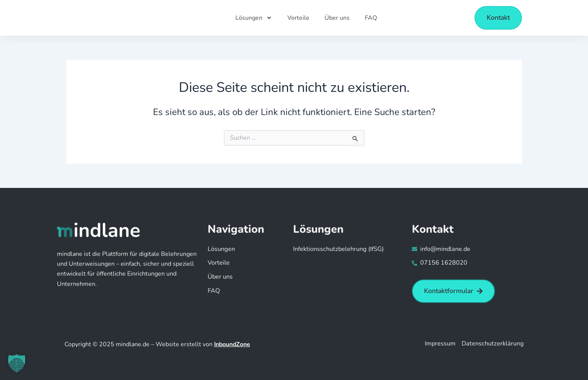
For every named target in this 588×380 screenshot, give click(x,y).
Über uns (337, 18)
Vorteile (298, 18)
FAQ (371, 18)
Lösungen (254, 18)
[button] (17, 363)
